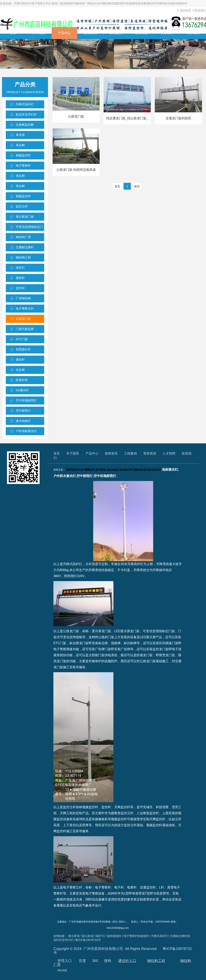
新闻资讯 (90, 33)
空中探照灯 (23, 411)
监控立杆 (22, 206)
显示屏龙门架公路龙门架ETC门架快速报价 (95, 936)
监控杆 (20, 288)
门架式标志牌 (25, 329)
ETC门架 (22, 339)
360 (95, 961)
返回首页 (186, 10)
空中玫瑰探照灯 (26, 400)
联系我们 (200, 10)
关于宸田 (39, 33)
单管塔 (20, 135)
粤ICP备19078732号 (88, 940)
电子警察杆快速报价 (136, 936)
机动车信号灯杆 (26, 114)
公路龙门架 (23, 319)
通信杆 (20, 360)
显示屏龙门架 (25, 217)
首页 (13, 33)
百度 (82, 961)
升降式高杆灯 (25, 104)
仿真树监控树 (25, 125)
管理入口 (65, 961)
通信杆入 (125, 961)
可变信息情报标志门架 (29, 228)
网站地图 (62, 970)
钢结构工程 (23, 257)
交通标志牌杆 (25, 247)
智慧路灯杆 (23, 349)
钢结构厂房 (23, 237)
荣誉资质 (142, 33)
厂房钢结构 (23, 298)
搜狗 (108, 961)
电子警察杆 (23, 166)
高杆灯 (20, 268)
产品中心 (64, 33)
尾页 (137, 186)
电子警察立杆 (25, 308)
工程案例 (116, 33)
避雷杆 (20, 278)
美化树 (20, 145)
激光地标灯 (23, 421)
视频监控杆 (23, 155)
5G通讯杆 (22, 390)
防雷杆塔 (22, 380)
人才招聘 (167, 33)
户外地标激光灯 (26, 431)
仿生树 (20, 370)
